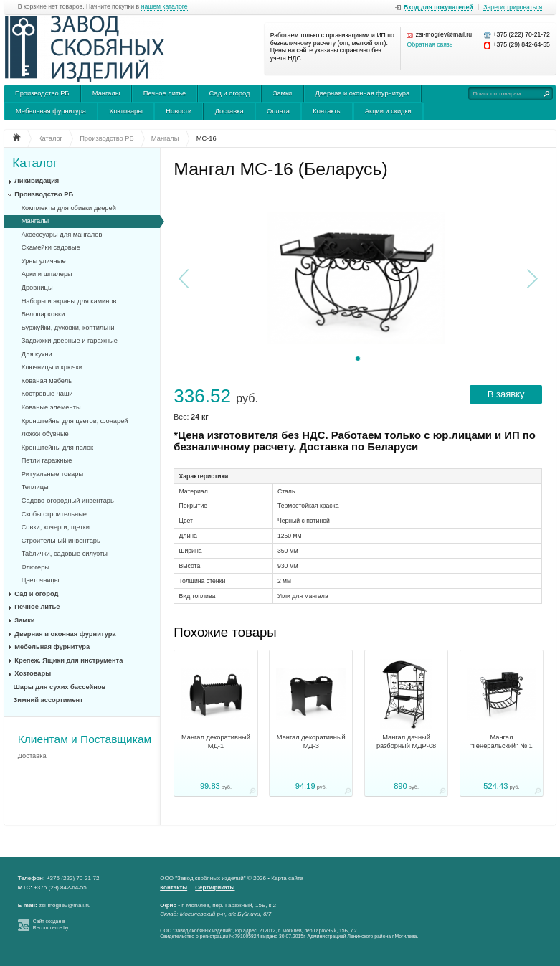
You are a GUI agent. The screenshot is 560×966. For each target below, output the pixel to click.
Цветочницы (41, 580)
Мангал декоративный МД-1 (216, 742)
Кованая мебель (47, 381)
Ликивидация (37, 181)
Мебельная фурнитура (51, 111)
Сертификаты (215, 887)
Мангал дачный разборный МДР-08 (406, 742)
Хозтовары (126, 111)
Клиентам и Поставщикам (85, 739)
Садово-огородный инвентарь (68, 501)
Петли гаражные (47, 460)
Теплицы (35, 487)
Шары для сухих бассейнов (60, 687)
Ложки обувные (45, 434)
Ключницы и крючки (52, 367)
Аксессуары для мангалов (62, 235)
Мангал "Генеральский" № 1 (502, 742)
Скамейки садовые (51, 247)
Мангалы (106, 93)
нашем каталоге (165, 7)
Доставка (229, 111)
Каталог (35, 163)
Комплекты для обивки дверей (69, 208)
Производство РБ (42, 93)
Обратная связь (430, 45)
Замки (283, 93)
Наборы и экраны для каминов (69, 301)
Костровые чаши (47, 394)
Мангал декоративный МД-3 (311, 742)
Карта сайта (287, 878)
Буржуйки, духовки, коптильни (68, 328)
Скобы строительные (54, 514)
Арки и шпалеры (47, 274)
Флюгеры (35, 567)
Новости (179, 111)
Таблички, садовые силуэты (65, 554)
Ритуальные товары (53, 474)
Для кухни (37, 354)
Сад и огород (230, 93)
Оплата (278, 111)
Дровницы (37, 288)
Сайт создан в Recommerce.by (51, 924)
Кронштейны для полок (58, 448)
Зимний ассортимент (48, 700)
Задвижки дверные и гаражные (70, 341)
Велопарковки (43, 314)
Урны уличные (44, 261)
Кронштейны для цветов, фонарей (75, 421)
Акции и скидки (388, 111)
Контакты (327, 111)
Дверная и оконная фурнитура (363, 93)
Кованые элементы (51, 407)
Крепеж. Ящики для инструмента (68, 660)
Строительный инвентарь (61, 541)
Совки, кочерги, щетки (56, 527)
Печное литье (165, 93)
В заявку (506, 394)
